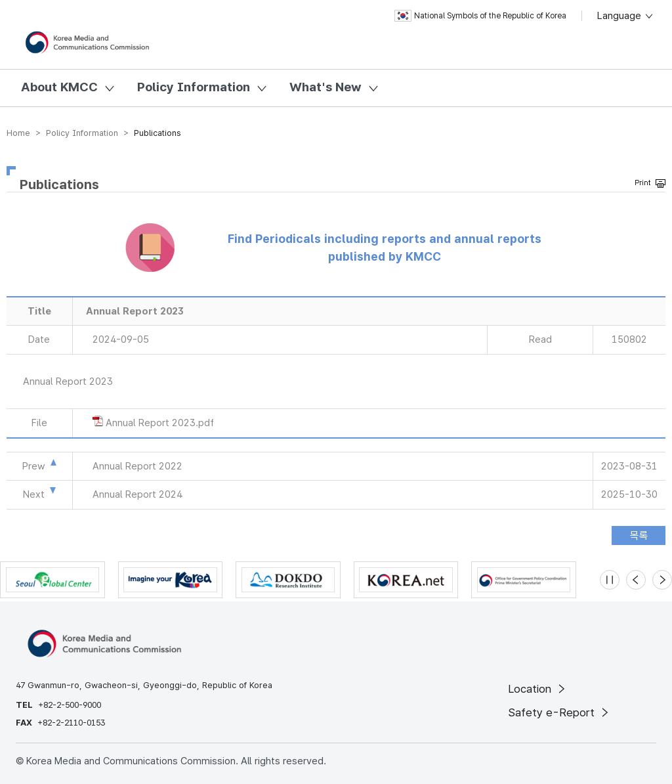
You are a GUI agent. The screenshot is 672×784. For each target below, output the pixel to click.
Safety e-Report (559, 712)
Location (538, 689)
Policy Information (194, 87)
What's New (325, 87)
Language (626, 16)
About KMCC (59, 87)
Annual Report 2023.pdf (160, 423)
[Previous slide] (636, 580)
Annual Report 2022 (137, 466)
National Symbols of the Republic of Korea (480, 16)
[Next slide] (662, 580)
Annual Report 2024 (137, 494)
